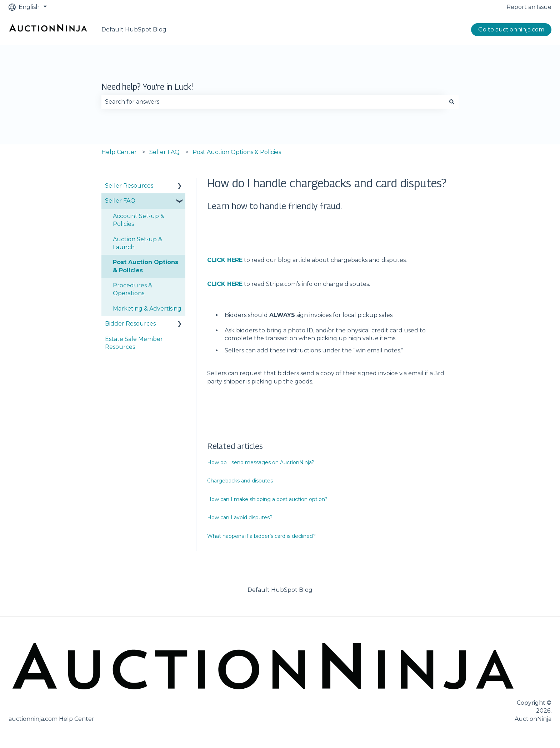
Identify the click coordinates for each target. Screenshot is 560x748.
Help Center (119, 152)
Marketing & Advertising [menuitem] (147, 309)
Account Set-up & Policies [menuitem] (139, 220)
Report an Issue (529, 7)
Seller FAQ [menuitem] (120, 201)
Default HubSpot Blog (134, 29)
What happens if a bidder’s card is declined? (262, 536)
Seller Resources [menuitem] (129, 186)
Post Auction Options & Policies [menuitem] (146, 266)
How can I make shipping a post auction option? (267, 499)
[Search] (452, 102)
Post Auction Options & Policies (237, 152)
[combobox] (273, 102)
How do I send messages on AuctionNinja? (261, 462)
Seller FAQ (164, 152)
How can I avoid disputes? (240, 517)
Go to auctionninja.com (511, 29)
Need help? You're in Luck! (147, 87)
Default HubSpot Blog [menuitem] (280, 590)
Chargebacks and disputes (240, 481)
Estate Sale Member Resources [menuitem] (134, 343)
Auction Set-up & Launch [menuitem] (137, 243)
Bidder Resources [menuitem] (130, 324)
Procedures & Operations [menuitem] (132, 289)
